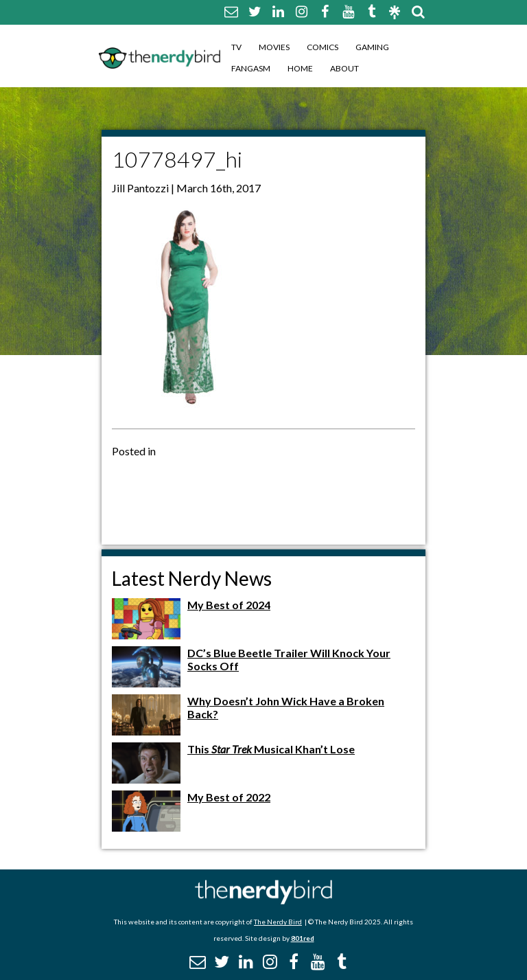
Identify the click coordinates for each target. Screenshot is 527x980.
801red (303, 938)
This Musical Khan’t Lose (271, 749)
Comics (323, 47)
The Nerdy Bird (278, 922)
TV (236, 47)
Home (300, 68)
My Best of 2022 (229, 797)
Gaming (372, 47)
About (344, 68)
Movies (274, 47)
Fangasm (251, 68)
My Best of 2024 (229, 605)
